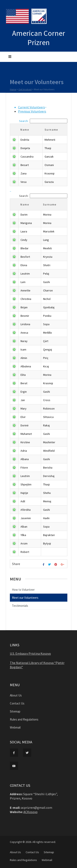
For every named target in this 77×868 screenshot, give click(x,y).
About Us (16, 695)
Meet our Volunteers (25, 598)
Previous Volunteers (32, 111)
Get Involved (25, 90)
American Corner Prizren (39, 38)
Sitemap (15, 711)
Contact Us (17, 703)
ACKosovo (30, 812)
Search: (43, 121)
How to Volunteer (23, 590)
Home (13, 90)
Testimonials (20, 606)
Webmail (15, 727)
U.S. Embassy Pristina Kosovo (30, 653)
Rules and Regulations (24, 719)
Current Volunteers (32, 107)
